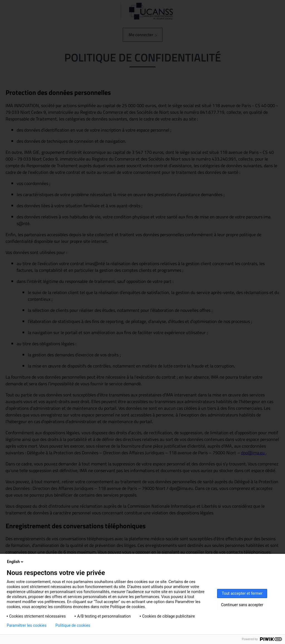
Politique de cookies (73, 625)
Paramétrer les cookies (27, 625)
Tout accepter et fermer (242, 593)
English (16, 562)
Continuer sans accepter (242, 605)
